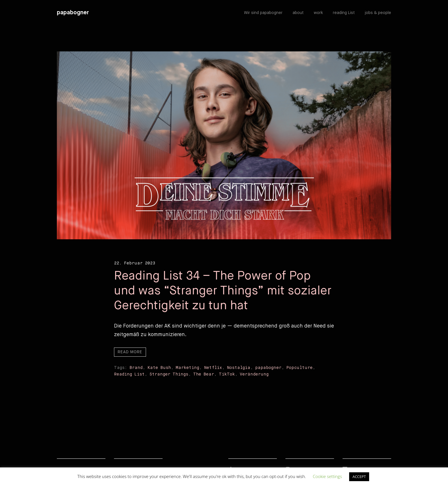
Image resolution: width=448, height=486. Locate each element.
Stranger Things (169, 374)
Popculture (299, 368)
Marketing (187, 368)
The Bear (204, 374)
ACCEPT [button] (359, 477)
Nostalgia (239, 368)
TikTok (227, 374)
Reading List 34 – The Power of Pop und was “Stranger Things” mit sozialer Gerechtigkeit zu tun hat (223, 291)
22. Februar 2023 (135, 263)
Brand (136, 368)
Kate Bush (159, 368)
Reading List (129, 374)
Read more (130, 352)
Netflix (213, 368)
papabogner (73, 13)
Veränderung (254, 374)
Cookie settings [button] (327, 476)
